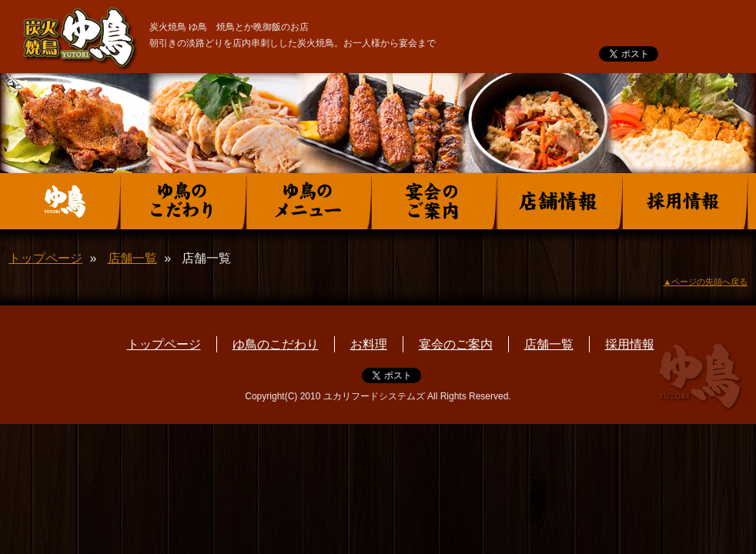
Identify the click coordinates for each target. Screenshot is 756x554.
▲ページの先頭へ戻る (705, 282)
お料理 (369, 344)
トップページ (45, 258)
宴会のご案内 (456, 344)
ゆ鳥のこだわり (276, 344)
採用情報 (630, 344)
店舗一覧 (132, 258)
